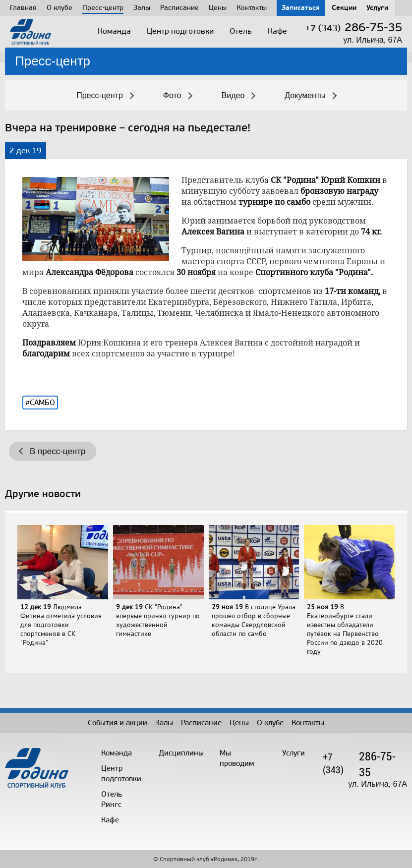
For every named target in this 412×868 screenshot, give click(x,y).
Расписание (179, 8)
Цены (218, 8)
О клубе (59, 8)
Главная (23, 8)
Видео (233, 95)
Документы (305, 95)
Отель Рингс (112, 799)
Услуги (377, 8)
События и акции (118, 723)
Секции (344, 8)
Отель (241, 31)
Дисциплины (181, 753)
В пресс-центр (58, 451)
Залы (142, 8)
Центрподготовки (121, 774)
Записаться (301, 8)
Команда (114, 31)
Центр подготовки (180, 31)
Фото (172, 95)
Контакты (252, 8)
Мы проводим (237, 758)
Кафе (277, 31)
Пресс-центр (103, 8)
